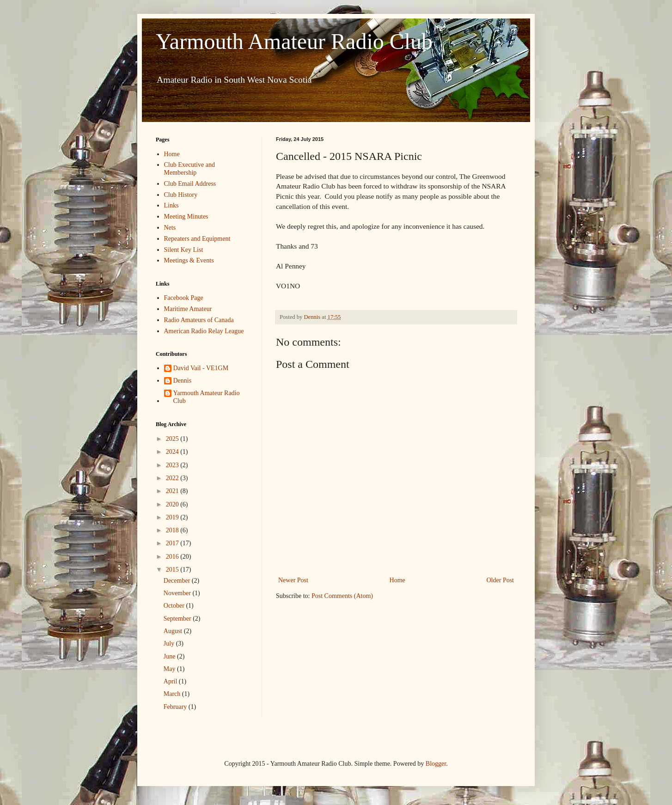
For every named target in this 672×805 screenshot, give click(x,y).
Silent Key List (184, 250)
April (171, 681)
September (178, 619)
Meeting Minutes (186, 216)
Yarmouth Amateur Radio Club (294, 41)
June (170, 656)
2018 (173, 530)
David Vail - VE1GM (201, 368)
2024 (173, 452)
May (170, 669)
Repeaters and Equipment (197, 239)
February (176, 707)
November (178, 593)
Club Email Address (190, 184)
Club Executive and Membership (189, 169)
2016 (173, 557)
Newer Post (293, 580)
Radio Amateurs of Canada (199, 320)
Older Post (501, 580)
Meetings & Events (189, 260)
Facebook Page (184, 298)
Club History (181, 195)
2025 (173, 439)
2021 (173, 491)
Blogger (436, 764)
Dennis (183, 381)
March (173, 694)
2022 (173, 478)
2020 (173, 504)
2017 (173, 543)
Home (397, 580)
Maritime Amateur (188, 309)
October (175, 606)
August (174, 631)
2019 (173, 517)
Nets (170, 228)
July (170, 643)
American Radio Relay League (204, 331)
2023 (173, 465)
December (178, 581)
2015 (173, 570)
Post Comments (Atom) (342, 596)
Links (171, 205)
